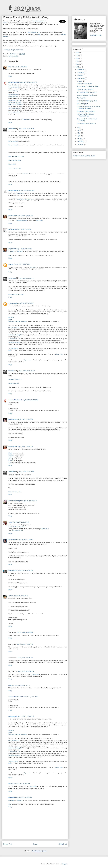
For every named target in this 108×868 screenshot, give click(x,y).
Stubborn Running (14, 343)
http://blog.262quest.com (16, 294)
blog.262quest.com (33, 32)
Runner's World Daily (15, 102)
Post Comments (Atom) (39, 851)
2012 (78, 55)
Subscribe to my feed (15, 492)
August (80, 81)
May (79, 133)
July (79, 127)
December (81, 69)
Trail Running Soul (17, 531)
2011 (78, 58)
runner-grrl (12, 571)
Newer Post (8, 844)
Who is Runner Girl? (15, 108)
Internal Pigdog (13, 91)
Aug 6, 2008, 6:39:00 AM (26, 129)
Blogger (64, 864)
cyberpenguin (13, 716)
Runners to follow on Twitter (86, 111)
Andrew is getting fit (15, 501)
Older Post (63, 844)
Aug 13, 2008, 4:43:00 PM (20, 596)
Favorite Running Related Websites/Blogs (85, 115)
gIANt (10, 459)
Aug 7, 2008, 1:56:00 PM (25, 446)
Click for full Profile (96, 35)
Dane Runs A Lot (14, 339)
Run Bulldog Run (14, 95)
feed (40, 34)
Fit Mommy (12, 229)
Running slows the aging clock (87, 101)
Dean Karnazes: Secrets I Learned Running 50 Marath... (88, 108)
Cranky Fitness (13, 97)
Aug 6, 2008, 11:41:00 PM (30, 400)
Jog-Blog (11, 251)
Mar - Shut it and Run (15, 160)
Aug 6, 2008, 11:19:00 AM (22, 264)
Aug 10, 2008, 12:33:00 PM (24, 571)
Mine (10, 255)
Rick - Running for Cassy (16, 156)
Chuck (10, 453)
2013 (78, 52)
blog (10, 350)
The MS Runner (13, 348)
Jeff (10, 463)
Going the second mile (84, 84)
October (80, 75)
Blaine (57, 354)
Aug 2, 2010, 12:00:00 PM (26, 671)
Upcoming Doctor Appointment (87, 95)
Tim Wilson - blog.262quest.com (13, 50)
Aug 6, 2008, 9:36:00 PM (26, 278)
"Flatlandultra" (44, 529)
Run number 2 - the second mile (88, 86)
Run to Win (39, 220)
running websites (13, 56)
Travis (10, 522)
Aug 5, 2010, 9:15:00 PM (22, 685)
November (81, 72)
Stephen (11, 455)
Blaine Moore (13, 216)
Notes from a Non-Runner (24, 199)
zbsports (11, 685)
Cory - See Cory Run (15, 168)
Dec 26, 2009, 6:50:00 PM (25, 632)
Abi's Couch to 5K (14, 327)
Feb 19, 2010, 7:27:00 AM (25, 658)
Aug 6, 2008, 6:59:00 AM (25, 216)
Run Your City (82, 98)
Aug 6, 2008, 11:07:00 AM (24, 249)
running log (35, 674)
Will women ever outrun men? (87, 92)
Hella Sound (26, 120)
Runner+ (11, 317)
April (10, 596)
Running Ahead (13, 141)
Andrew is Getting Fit (15, 335)
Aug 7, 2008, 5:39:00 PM (26, 472)
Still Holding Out (82, 104)
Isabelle (11, 461)
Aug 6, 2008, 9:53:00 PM (26, 303)
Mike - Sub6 (12, 164)
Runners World (13, 145)
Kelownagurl (13, 540)
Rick (10, 67)
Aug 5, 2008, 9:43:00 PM (30, 82)
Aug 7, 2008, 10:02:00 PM (21, 522)
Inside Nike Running (15, 100)
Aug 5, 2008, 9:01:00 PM (19, 67)
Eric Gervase (13, 419)
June (79, 130)
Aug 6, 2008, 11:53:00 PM (25, 419)
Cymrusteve (28, 360)
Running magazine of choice (86, 124)
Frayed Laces (21, 193)
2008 (78, 67)
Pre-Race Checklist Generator (18, 321)
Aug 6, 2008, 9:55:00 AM (24, 229)
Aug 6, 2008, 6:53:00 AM (27, 190)
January (80, 144)
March (80, 139)
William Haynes (13, 190)
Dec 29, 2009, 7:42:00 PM (25, 644)
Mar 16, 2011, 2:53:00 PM (30, 697)
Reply (10, 76)
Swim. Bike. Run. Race (16, 104)
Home (35, 844)
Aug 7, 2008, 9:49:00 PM (30, 501)
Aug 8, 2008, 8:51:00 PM (25, 540)
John (61, 354)
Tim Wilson (12, 129)
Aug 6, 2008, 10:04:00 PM (27, 371)
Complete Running (21, 220)
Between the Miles (14, 112)
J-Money (20, 251)
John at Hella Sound (15, 82)
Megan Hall (12, 249)
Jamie (10, 457)
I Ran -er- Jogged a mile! (85, 89)
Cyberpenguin (13, 303)
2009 (78, 64)
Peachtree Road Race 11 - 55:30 (84, 156)
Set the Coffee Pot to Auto (16, 527)
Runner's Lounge (14, 87)
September (81, 78)
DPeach (11, 264)
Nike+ (10, 319)
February (81, 142)
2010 (78, 61)
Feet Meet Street (14, 85)
